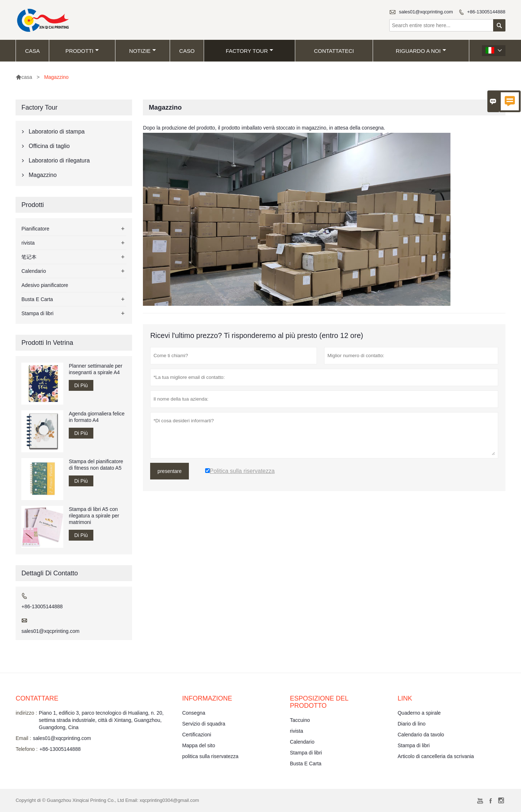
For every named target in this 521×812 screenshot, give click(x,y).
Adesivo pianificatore (45, 285)
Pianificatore (35, 229)
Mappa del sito (198, 745)
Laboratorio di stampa (57, 132)
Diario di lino (412, 724)
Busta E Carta (37, 299)
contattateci (334, 51)
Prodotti (82, 51)
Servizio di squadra (204, 724)
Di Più (81, 385)
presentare (170, 471)
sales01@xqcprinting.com (426, 12)
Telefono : (27, 749)
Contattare (37, 698)
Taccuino (300, 720)
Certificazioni (196, 735)
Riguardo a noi (421, 51)
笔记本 (29, 257)
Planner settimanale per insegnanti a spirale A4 (96, 369)
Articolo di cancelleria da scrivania (436, 756)
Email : (23, 738)
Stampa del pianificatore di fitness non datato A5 (96, 465)
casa (32, 51)
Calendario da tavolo (421, 735)
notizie (143, 51)
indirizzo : (26, 713)
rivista (28, 243)
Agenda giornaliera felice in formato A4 (97, 417)
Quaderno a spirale (419, 713)
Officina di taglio (49, 146)
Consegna (194, 713)
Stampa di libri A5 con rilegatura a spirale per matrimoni (94, 516)
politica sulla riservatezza (210, 756)
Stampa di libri (37, 313)
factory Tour (249, 51)
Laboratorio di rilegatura (59, 160)
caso (187, 51)
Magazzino (43, 175)
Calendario (34, 271)
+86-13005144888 (486, 12)
